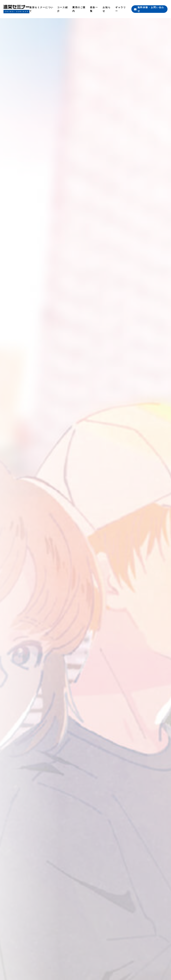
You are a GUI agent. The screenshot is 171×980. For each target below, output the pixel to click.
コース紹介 (63, 9)
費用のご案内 (79, 9)
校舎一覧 (94, 9)
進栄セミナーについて (41, 9)
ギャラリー (121, 9)
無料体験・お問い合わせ (151, 9)
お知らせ (107, 9)
